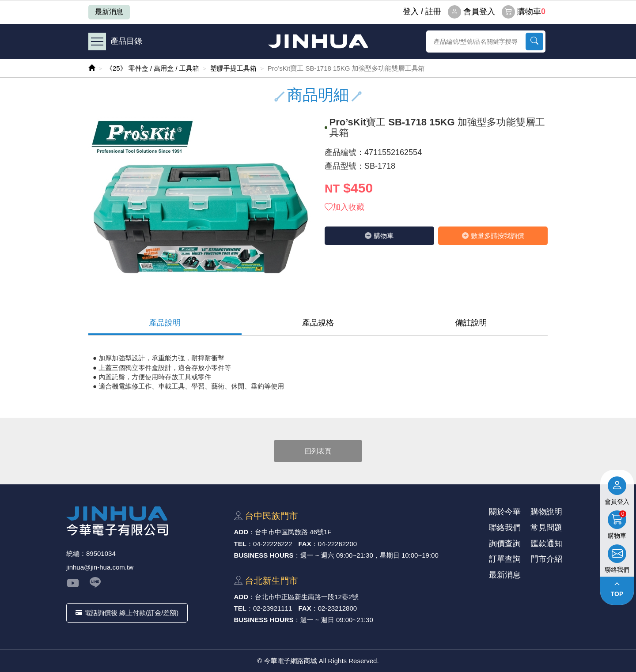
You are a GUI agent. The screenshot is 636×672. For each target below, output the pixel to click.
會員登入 (471, 12)
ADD (241, 532)
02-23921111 (273, 608)
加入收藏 (344, 207)
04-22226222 (273, 544)
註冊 (433, 11)
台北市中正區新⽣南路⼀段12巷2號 (307, 597)
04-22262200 (337, 544)
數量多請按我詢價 (493, 236)
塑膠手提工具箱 (233, 68)
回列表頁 (318, 451)
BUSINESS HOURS (264, 555)
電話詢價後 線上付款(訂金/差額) (127, 613)
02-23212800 (337, 608)
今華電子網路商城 (318, 41)
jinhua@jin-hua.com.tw (100, 567)
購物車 (524, 12)
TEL (240, 544)
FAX (305, 544)
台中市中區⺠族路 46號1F (293, 532)
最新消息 (109, 12)
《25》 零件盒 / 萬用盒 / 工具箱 (153, 68)
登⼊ (411, 11)
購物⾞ (379, 236)
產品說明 (165, 323)
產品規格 (318, 323)
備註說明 (471, 323)
